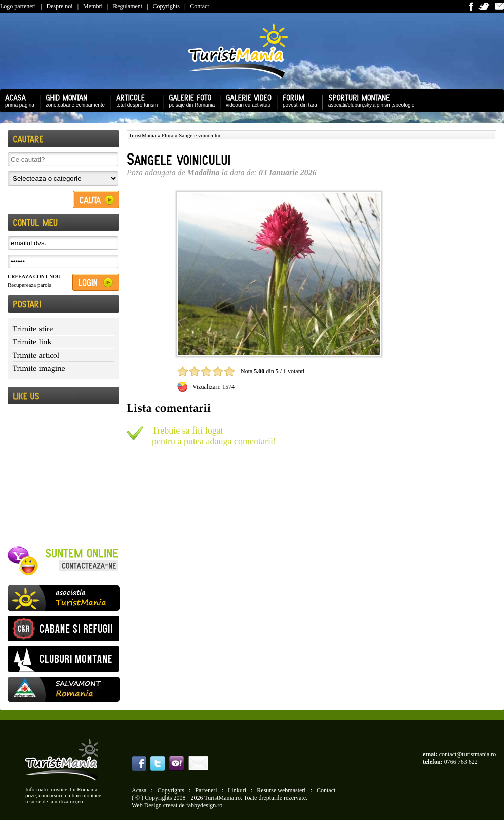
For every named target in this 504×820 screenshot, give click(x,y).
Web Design (147, 805)
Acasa (139, 790)
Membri (93, 6)
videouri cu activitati (246, 100)
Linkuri (237, 790)
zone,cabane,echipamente (73, 100)
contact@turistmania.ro (468, 754)
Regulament (128, 6)
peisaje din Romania (189, 100)
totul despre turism (134, 100)
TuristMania (142, 135)
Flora (167, 135)
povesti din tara (297, 100)
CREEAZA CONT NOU (34, 276)
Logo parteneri (18, 6)
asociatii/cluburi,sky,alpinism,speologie (369, 100)
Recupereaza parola (29, 285)
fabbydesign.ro (205, 805)
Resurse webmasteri (281, 790)
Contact (199, 6)
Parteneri (206, 790)
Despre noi (59, 6)
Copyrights (166, 6)
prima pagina (17, 100)
